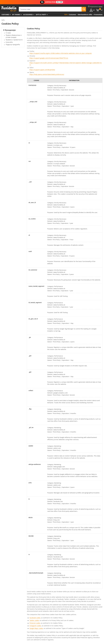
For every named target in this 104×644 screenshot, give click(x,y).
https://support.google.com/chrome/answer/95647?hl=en (49, 58)
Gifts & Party (41, 15)
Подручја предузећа (13, 45)
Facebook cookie (35, 618)
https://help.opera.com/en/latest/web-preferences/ (47, 74)
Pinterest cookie (35, 623)
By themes (16, 15)
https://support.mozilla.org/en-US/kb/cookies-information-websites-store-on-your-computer (61, 53)
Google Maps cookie (36, 628)
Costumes (5, 15)
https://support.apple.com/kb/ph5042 (42, 70)
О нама (8, 33)
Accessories (28, 15)
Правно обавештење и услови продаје (14, 36)
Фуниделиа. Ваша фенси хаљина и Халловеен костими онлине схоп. (9, 9)
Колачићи (9, 42)
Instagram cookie (35, 626)
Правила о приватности (14, 40)
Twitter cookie (34, 620)
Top (66, 15)
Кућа (3, 20)
